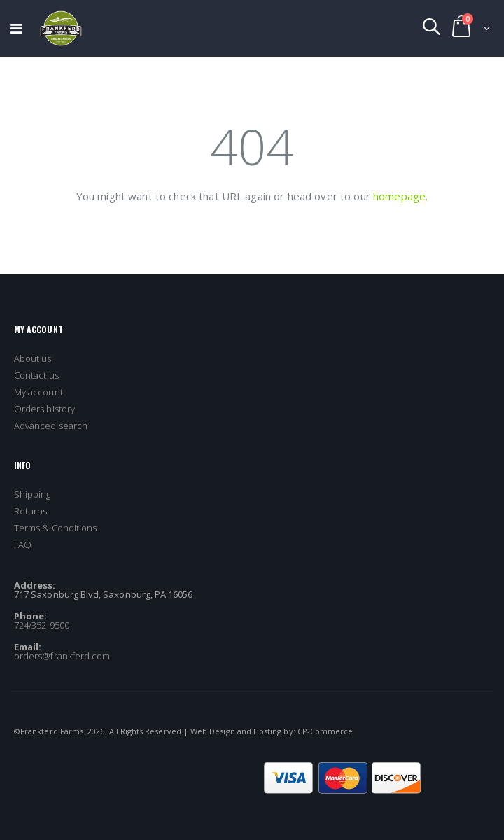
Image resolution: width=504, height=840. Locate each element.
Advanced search (51, 426)
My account (38, 392)
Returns (30, 511)
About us (33, 358)
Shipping (33, 494)
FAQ (23, 545)
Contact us (36, 375)
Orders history (44, 409)
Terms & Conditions (55, 528)
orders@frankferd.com (62, 656)
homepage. (400, 196)
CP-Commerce (325, 731)
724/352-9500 (42, 625)
